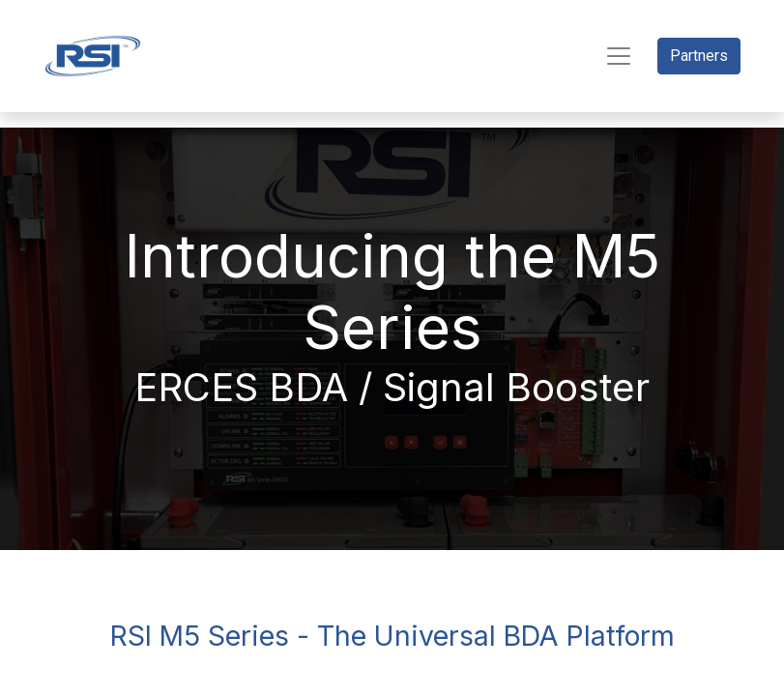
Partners (699, 56)
